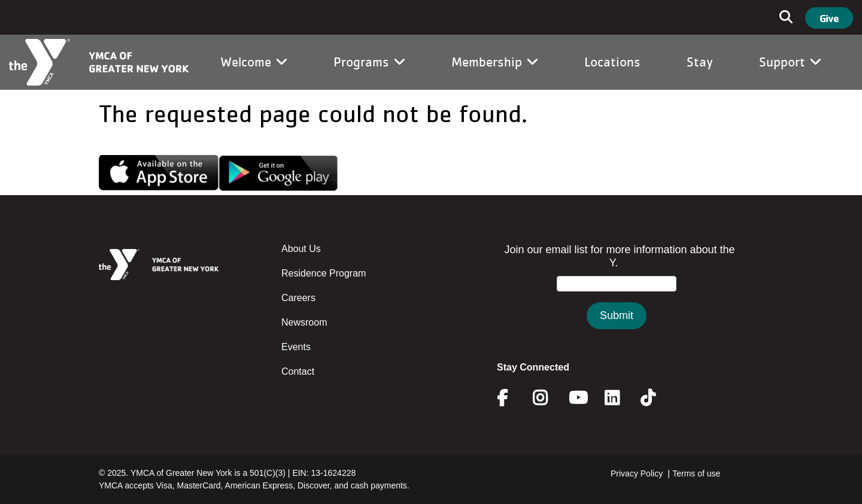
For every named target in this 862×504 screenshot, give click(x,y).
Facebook (511, 398)
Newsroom (304, 322)
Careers (298, 298)
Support (790, 62)
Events (296, 347)
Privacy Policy (637, 473)
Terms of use (696, 473)
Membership (495, 62)
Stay (700, 62)
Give (829, 18)
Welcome (254, 62)
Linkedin (620, 398)
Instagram (549, 398)
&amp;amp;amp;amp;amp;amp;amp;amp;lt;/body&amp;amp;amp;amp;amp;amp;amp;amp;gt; (617, 298)
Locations (612, 62)
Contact (298, 371)
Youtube (577, 398)
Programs (369, 62)
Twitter (656, 398)
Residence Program (324, 273)
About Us (301, 249)
